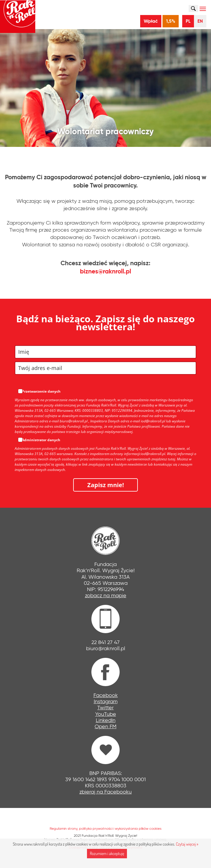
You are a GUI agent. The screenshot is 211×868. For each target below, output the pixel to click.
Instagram (106, 701)
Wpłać (151, 21)
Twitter (105, 708)
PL (188, 21)
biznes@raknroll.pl (105, 271)
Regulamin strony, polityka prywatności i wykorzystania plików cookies (105, 828)
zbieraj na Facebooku (105, 792)
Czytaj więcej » (187, 844)
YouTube (106, 714)
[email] (105, 368)
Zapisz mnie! (106, 485)
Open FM (105, 726)
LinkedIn (106, 720)
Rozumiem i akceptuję (107, 853)
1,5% (171, 21)
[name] (105, 352)
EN (200, 21)
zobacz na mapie (106, 595)
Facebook (106, 695)
